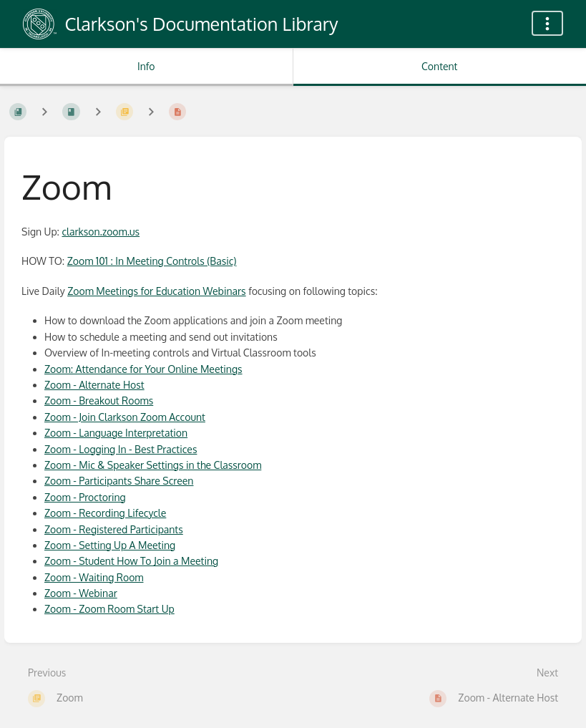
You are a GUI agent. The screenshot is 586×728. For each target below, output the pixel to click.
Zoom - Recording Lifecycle (105, 513)
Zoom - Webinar (81, 593)
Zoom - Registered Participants (114, 529)
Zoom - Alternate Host (94, 385)
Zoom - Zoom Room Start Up (109, 609)
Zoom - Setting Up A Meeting (110, 545)
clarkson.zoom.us (101, 232)
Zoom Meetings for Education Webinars (157, 291)
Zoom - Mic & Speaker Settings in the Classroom (153, 465)
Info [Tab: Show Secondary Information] (146, 66)
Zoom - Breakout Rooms (99, 401)
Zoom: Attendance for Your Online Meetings (143, 369)
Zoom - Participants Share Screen (119, 481)
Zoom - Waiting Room (94, 577)
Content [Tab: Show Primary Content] (439, 66)
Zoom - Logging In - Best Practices (121, 449)
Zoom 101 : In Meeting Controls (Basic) (152, 261)
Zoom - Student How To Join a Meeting (131, 561)
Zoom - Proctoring (85, 497)
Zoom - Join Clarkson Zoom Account (125, 417)
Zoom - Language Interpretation (116, 433)
